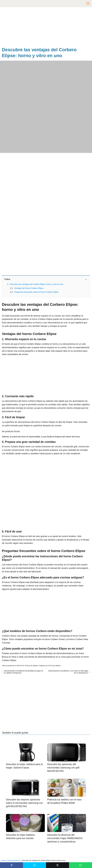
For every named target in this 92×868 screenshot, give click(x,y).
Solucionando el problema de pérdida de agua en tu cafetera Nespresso (23, 672)
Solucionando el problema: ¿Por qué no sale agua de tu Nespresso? (68, 672)
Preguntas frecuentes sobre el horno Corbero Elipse (36, 292)
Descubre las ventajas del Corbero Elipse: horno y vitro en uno (37, 284)
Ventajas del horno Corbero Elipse (29, 288)
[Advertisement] (46, 28)
